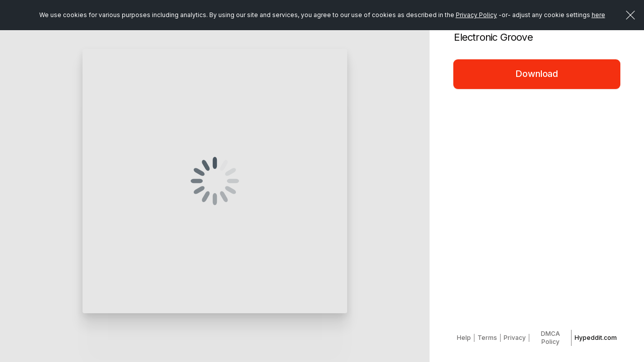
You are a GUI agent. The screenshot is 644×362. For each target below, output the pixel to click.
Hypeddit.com (596, 338)
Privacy (515, 338)
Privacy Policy (476, 15)
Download (537, 74)
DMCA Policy (550, 338)
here (598, 15)
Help (464, 338)
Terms (487, 338)
